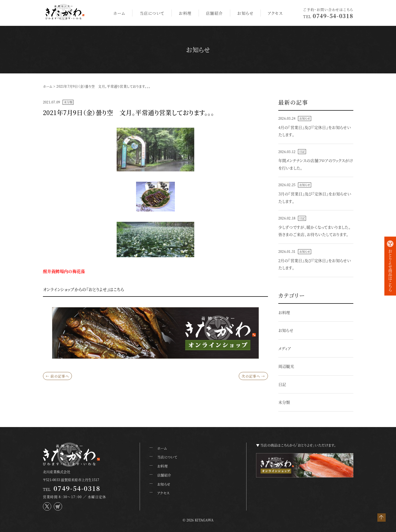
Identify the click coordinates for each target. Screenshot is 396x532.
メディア (285, 348)
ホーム (119, 13)
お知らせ (245, 13)
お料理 (185, 13)
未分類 (68, 102)
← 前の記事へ (57, 376)
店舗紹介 (214, 13)
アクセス (275, 13)
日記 (302, 151)
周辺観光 (286, 366)
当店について (152, 13)
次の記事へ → (253, 376)
